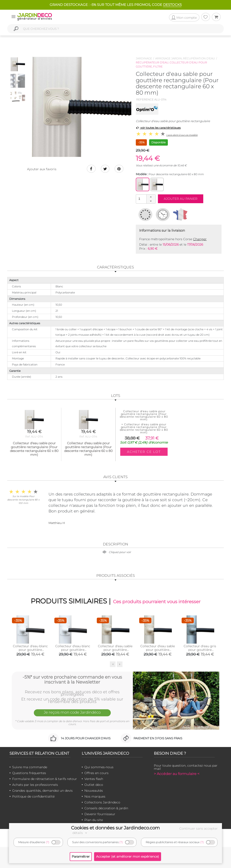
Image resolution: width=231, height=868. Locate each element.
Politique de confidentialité (33, 796)
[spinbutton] (145, 199)
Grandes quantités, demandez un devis (42, 791)
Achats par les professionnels (35, 785)
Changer (200, 239)
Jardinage (144, 58)
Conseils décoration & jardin (106, 808)
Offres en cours (96, 773)
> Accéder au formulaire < (177, 774)
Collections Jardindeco (102, 802)
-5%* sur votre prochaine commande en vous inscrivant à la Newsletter (72, 679)
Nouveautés (94, 791)
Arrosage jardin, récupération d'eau (185, 58)
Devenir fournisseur (100, 814)
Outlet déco (94, 785)
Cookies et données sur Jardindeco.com (115, 828)
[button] (151, 197)
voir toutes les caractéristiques (158, 128)
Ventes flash (94, 779)
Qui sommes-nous (99, 767)
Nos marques (95, 796)
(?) (47, 842)
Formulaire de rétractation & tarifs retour (45, 779)
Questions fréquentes (29, 773)
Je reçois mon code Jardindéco (72, 712)
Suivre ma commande (30, 767)
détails (80, 833)
